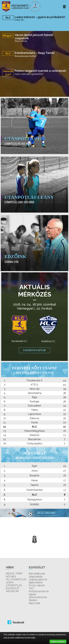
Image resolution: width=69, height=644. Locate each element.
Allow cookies (58, 641)
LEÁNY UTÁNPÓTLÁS (14, 584)
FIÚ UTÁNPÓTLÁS (16, 579)
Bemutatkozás (37, 574)
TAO (31, 588)
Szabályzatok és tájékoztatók (38, 581)
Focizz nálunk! (37, 585)
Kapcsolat (34, 603)
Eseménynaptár (35, 350)
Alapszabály (36, 577)
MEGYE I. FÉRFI (14, 574)
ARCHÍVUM (12, 591)
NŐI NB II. (11, 577)
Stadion (33, 600)
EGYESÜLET (13, 588)
